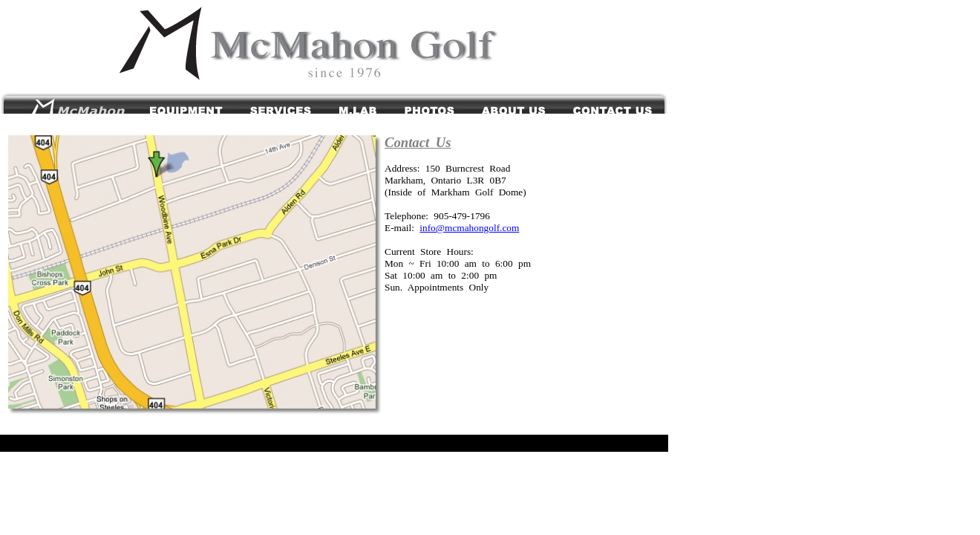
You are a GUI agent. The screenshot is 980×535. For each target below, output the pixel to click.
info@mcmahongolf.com (469, 228)
